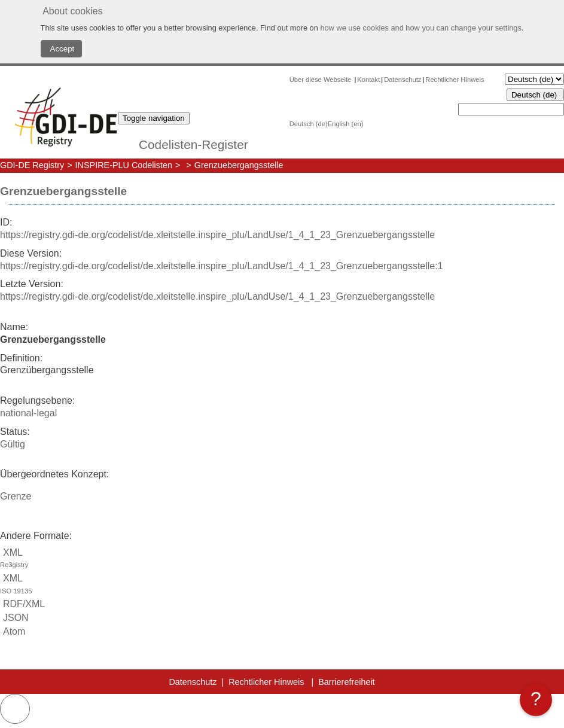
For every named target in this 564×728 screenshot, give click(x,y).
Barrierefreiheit (346, 682)
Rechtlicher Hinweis (455, 80)
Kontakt (368, 80)
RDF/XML (22, 604)
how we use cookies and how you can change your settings (420, 28)
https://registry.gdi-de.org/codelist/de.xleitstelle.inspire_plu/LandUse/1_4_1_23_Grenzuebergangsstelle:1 (222, 266)
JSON (14, 618)
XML (282, 560)
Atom (13, 631)
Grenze (16, 496)
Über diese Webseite (321, 80)
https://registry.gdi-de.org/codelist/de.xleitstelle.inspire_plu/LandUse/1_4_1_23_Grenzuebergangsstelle (217, 235)
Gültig (13, 444)
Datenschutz (403, 80)
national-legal (28, 413)
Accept (62, 49)
